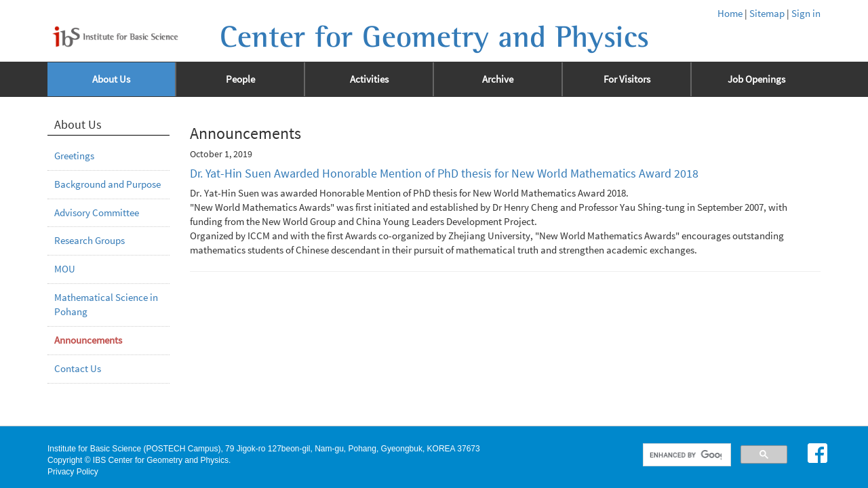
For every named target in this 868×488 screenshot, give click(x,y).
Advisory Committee (97, 213)
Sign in (806, 14)
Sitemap (767, 14)
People (240, 79)
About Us (111, 79)
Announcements (88, 340)
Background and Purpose (107, 184)
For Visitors (627, 79)
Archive (498, 79)
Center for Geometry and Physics (434, 37)
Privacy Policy (73, 472)
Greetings (74, 156)
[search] (686, 455)
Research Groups (90, 241)
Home (730, 14)
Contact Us (78, 369)
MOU (65, 269)
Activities (369, 79)
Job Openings (756, 79)
